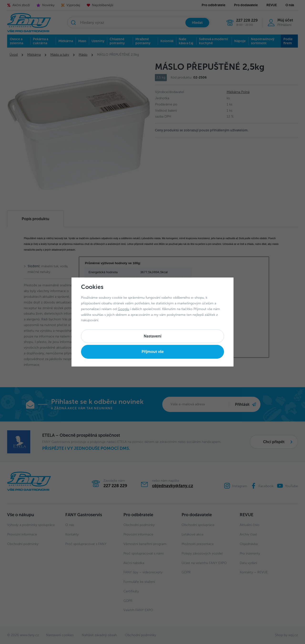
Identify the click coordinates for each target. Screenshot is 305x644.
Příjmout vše (153, 352)
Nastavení (152, 336)
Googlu (123, 309)
